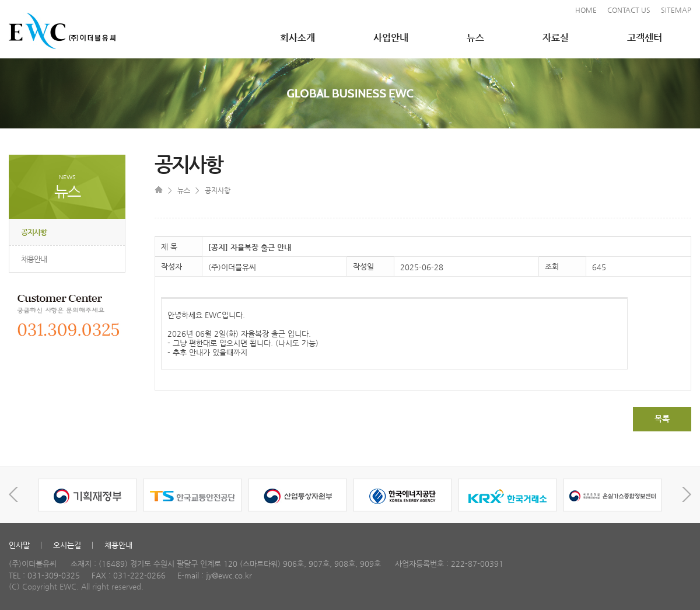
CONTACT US (629, 10)
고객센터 (645, 38)
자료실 (556, 38)
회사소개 (297, 38)
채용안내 (34, 259)
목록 (662, 419)
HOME (586, 10)
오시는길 (67, 545)
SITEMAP (676, 10)
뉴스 (475, 38)
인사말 (19, 545)
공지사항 (34, 232)
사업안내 (391, 38)
